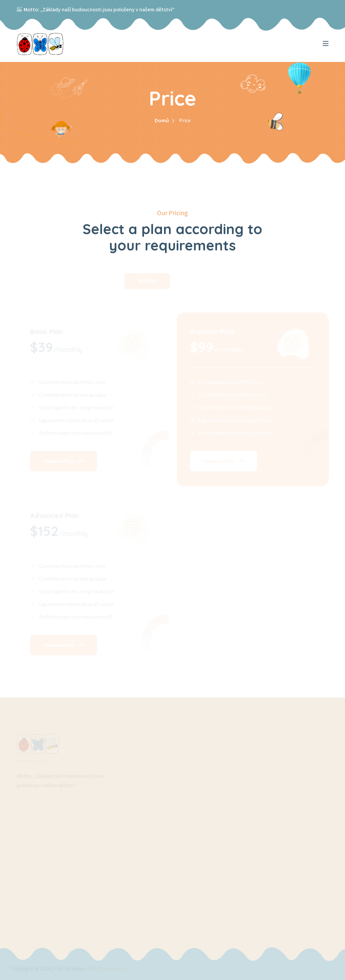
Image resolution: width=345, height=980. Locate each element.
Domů (162, 121)
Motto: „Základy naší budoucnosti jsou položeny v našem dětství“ (99, 10)
